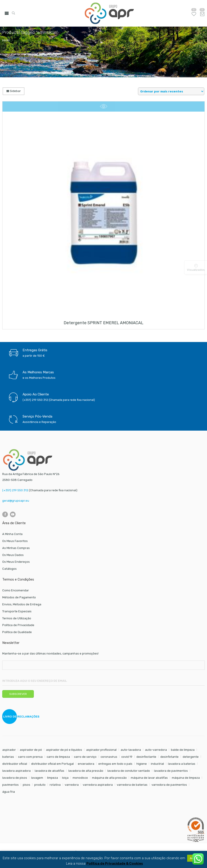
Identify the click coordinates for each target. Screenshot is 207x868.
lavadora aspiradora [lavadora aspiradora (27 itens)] (16, 771)
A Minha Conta (12, 534)
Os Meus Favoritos (15, 541)
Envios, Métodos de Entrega (22, 604)
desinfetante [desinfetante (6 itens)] (169, 757)
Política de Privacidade (18, 625)
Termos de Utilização (17, 618)
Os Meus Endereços (16, 562)
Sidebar (14, 91)
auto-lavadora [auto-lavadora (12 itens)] (131, 750)
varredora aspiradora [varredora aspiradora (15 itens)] (98, 785)
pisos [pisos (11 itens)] (26, 785)
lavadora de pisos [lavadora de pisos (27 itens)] (15, 778)
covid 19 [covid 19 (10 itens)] (127, 757)
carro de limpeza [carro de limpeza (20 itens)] (58, 757)
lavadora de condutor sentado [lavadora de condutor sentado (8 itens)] (129, 771)
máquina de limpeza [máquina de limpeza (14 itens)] (186, 778)
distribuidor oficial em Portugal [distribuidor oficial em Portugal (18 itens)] (52, 764)
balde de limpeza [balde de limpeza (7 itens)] (183, 750)
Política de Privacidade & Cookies (115, 864)
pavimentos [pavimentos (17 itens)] (10, 785)
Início (6, 40)
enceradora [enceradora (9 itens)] (86, 764)
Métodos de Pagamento (19, 597)
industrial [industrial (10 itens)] (157, 764)
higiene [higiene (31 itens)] (142, 764)
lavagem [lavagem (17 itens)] (37, 778)
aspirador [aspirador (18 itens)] (9, 750)
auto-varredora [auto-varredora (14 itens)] (156, 750)
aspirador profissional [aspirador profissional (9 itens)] (101, 750)
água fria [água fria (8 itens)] (9, 792)
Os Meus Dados (13, 555)
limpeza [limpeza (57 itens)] (53, 778)
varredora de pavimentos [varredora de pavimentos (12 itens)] (169, 785)
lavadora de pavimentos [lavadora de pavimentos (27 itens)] (171, 771)
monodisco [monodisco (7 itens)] (80, 778)
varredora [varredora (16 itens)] (72, 785)
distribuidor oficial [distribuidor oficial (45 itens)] (15, 764)
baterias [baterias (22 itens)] (8, 757)
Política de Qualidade (17, 632)
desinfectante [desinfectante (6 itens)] (146, 757)
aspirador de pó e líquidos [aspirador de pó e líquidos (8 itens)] (64, 750)
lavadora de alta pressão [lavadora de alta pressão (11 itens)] (86, 771)
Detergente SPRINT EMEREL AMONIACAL (103, 323)
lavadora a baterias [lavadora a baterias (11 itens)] (182, 764)
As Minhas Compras (16, 548)
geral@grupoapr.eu (16, 501)
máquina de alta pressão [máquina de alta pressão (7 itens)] (109, 778)
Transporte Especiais (17, 611)
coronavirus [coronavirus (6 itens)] (109, 757)
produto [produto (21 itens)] (40, 785)
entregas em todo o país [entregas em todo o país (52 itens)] (115, 764)
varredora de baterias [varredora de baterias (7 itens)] (132, 785)
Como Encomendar (16, 590)
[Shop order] (171, 91)
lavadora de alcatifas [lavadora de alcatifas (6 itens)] (49, 771)
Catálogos (9, 569)
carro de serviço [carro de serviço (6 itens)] (85, 757)
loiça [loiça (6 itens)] (65, 778)
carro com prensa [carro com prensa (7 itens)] (30, 757)
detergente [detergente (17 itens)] (191, 757)
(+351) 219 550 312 (15, 490)
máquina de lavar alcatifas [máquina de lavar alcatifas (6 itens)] (149, 778)
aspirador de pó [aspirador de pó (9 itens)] (31, 750)
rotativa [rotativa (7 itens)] (55, 785)
